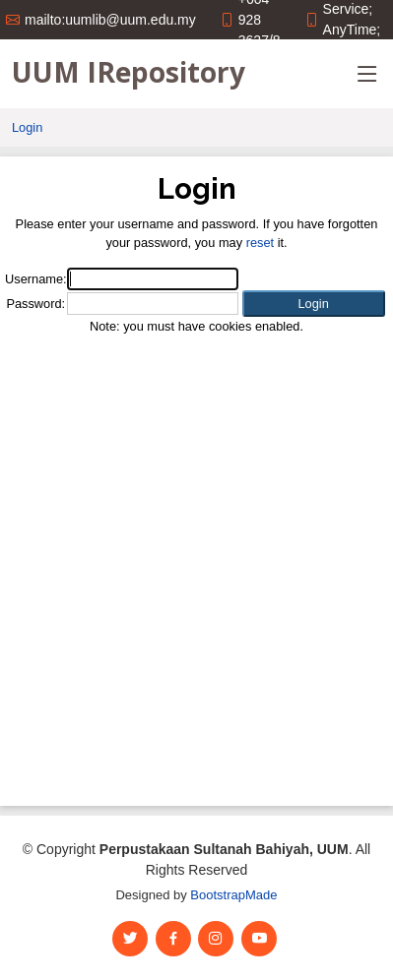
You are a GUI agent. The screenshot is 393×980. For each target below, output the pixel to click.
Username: (36, 279)
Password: (35, 304)
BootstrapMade (233, 895)
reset (260, 243)
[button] (314, 304)
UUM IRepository (129, 72)
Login (27, 127)
